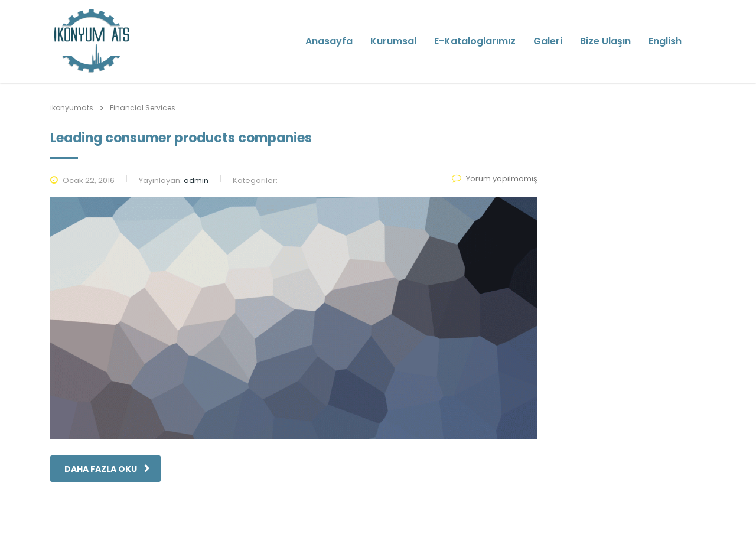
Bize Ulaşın (605, 41)
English (665, 41)
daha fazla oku (107, 469)
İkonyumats (72, 108)
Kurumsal (393, 41)
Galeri (548, 41)
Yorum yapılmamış (495, 179)
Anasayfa (329, 41)
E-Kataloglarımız (475, 41)
